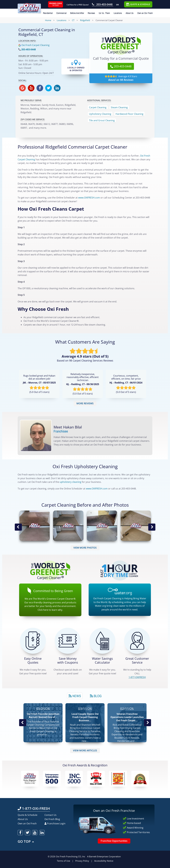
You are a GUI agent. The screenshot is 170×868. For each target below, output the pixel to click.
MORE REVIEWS (85, 403)
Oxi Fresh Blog (52, 819)
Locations (118, 13)
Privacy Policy (82, 861)
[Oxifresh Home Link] (33, 7)
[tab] (75, 696)
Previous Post (23, 723)
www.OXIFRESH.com (97, 489)
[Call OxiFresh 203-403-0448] (103, 5)
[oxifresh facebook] (40, 88)
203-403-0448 (29, 49)
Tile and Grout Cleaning (102, 120)
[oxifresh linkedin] (57, 88)
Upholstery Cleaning (100, 114)
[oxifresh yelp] (31, 88)
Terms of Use (63, 861)
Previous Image (18, 527)
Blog (96, 696)
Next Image (152, 527)
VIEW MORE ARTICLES (85, 750)
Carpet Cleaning (98, 107)
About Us (130, 13)
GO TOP (26, 841)
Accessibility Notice (104, 861)
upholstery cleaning (70, 482)
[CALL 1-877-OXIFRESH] (137, 641)
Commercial (61, 13)
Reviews (91, 13)
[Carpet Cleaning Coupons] (68, 641)
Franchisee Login (55, 823)
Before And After (77, 13)
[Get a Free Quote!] (33, 641)
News (75, 696)
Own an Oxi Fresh (145, 13)
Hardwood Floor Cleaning (129, 114)
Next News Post (147, 723)
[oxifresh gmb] (22, 88)
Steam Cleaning (119, 107)
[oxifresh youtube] (35, 833)
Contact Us (50, 815)
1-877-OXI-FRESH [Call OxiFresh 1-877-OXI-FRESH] (34, 808)
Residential (48, 13)
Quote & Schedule (28, 815)
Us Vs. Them (104, 13)
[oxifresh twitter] (49, 88)
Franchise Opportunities (114, 841)
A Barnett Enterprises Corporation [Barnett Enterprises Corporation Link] (104, 856)
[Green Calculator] (102, 641)
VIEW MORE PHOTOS (85, 548)
